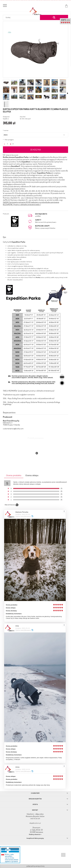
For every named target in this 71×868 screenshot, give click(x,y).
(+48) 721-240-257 (35, 819)
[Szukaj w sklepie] (22, 17)
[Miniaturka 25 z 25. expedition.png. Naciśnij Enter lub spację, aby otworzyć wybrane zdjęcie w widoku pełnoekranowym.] (6, 104)
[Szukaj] (54, 17)
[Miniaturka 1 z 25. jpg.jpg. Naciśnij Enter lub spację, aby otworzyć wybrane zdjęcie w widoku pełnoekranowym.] (6, 82)
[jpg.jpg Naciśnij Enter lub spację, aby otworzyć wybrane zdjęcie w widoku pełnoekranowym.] (36, 50)
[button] (68, 93)
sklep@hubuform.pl (35, 823)
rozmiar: (6, 130)
